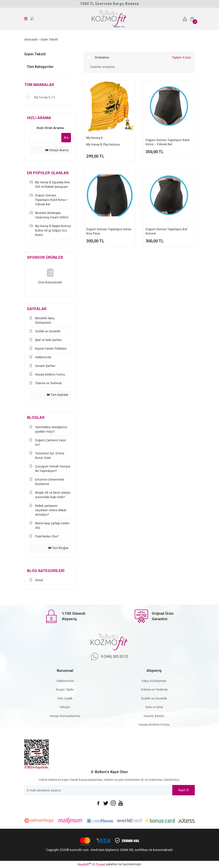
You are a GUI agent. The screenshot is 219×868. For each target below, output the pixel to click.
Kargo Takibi (65, 689)
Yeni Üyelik (65, 698)
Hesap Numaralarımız (65, 716)
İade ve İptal (154, 707)
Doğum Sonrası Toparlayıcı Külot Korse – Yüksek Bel (168, 142)
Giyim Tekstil (49, 40)
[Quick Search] (44, 138)
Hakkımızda (65, 681)
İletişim (65, 707)
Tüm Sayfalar (58, 395)
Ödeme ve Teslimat (154, 689)
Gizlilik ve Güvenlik (154, 698)
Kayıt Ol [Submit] (184, 790)
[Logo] (109, 19)
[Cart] (193, 19)
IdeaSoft (84, 864)
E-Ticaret (99, 865)
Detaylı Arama (57, 150)
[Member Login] (185, 19)
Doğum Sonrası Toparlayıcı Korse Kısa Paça (109, 231)
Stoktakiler (102, 58)
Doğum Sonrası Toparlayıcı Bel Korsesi (166, 231)
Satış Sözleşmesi (154, 681)
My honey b (94, 138)
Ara (66, 138)
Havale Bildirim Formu (154, 725)
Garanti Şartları (154, 716)
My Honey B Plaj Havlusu (103, 145)
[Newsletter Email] (109, 790)
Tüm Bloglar (58, 548)
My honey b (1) (45, 97)
